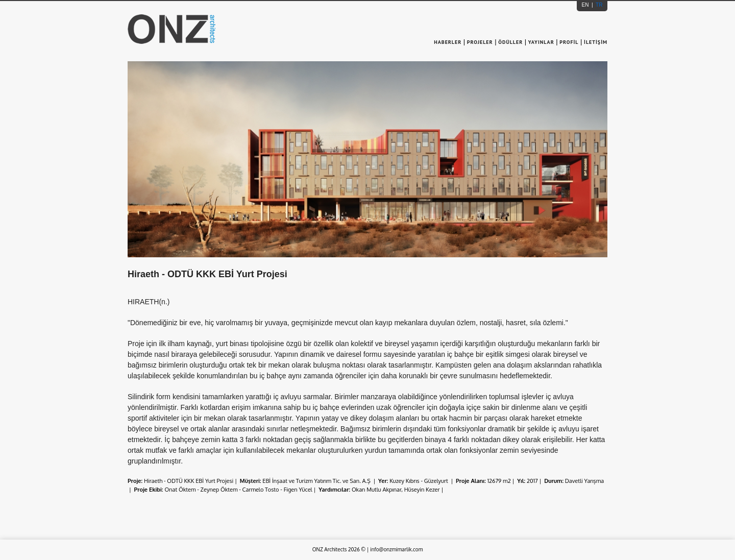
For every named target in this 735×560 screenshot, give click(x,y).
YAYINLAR (541, 42)
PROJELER (480, 42)
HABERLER (449, 42)
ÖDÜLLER (510, 42)
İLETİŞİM (596, 42)
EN (586, 5)
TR (598, 5)
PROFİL (569, 42)
